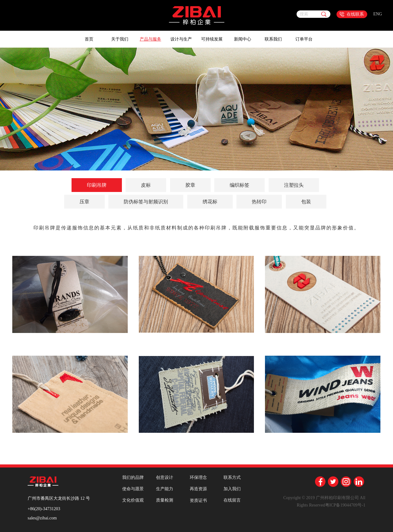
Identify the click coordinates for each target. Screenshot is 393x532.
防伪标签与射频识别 (146, 202)
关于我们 (120, 39)
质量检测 (165, 500)
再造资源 (198, 489)
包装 (306, 202)
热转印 (259, 202)
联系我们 (273, 39)
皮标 (146, 185)
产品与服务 (150, 39)
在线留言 (232, 500)
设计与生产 (181, 39)
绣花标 (210, 202)
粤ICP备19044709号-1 (345, 505)
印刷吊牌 (97, 185)
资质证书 (198, 501)
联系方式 (232, 477)
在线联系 (355, 14)
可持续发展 (212, 39)
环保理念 (198, 477)
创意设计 (165, 477)
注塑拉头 (294, 185)
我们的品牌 (133, 477)
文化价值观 (133, 500)
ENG (378, 14)
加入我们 (232, 489)
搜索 (304, 14)
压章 (84, 202)
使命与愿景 (133, 489)
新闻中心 (243, 39)
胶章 (190, 185)
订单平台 (304, 39)
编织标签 (239, 185)
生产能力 (165, 489)
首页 (89, 39)
